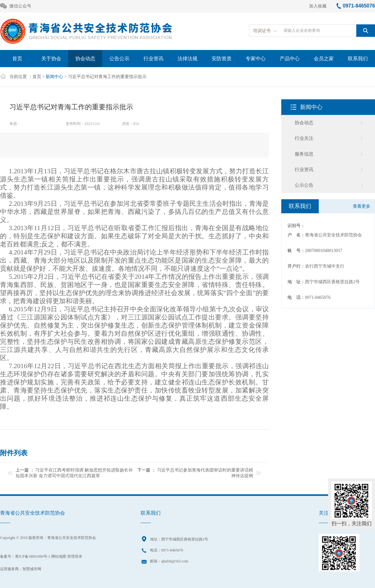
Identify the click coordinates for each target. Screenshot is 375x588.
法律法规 (187, 59)
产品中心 (290, 59)
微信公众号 (16, 6)
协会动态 (85, 59)
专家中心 (256, 59)
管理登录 (75, 556)
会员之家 (324, 59)
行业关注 (304, 138)
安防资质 (222, 59)
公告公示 (119, 59)
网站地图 (59, 556)
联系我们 (358, 59)
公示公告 (304, 185)
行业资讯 (153, 59)
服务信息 (304, 154)
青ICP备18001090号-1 (33, 556)
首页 (17, 59)
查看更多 (362, 206)
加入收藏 (318, 6)
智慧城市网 (32, 569)
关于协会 (51, 59)
